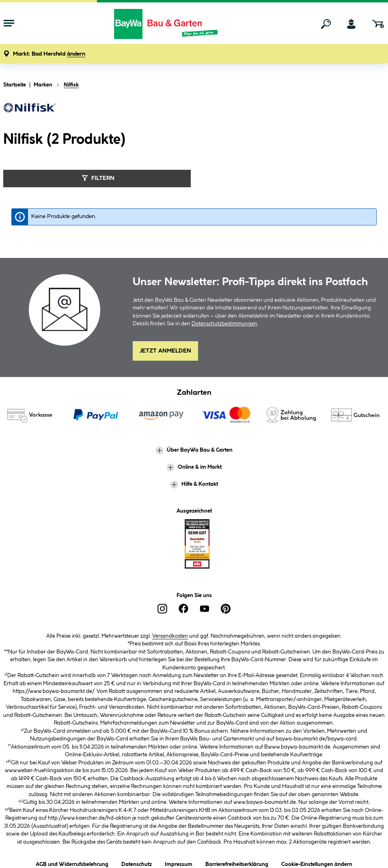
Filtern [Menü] (97, 178)
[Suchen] (326, 24)
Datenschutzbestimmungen (224, 324)
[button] (49, 54)
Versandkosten (170, 636)
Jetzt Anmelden (165, 351)
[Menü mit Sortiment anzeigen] (9, 24)
